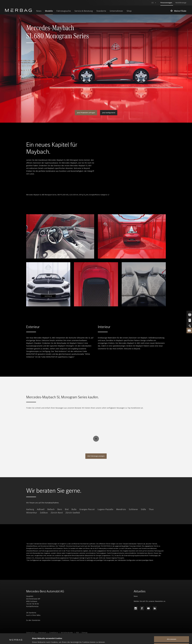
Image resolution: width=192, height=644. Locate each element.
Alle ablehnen (172, 636)
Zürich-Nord (57, 513)
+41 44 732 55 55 (32, 604)
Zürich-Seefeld (73, 513)
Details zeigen (38, 639)
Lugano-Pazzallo (105, 509)
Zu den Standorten (33, 620)
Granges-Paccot (87, 509)
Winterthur (32, 513)
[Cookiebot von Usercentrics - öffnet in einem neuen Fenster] (16, 639)
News (136, 596)
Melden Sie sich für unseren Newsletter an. (150, 601)
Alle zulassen (172, 629)
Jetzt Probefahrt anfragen (86, 113)
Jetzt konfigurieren (109, 113)
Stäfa (143, 509)
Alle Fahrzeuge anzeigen (96, 456)
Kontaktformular (32, 606)
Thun (151, 509)
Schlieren (133, 509)
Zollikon (44, 513)
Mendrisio (121, 509)
